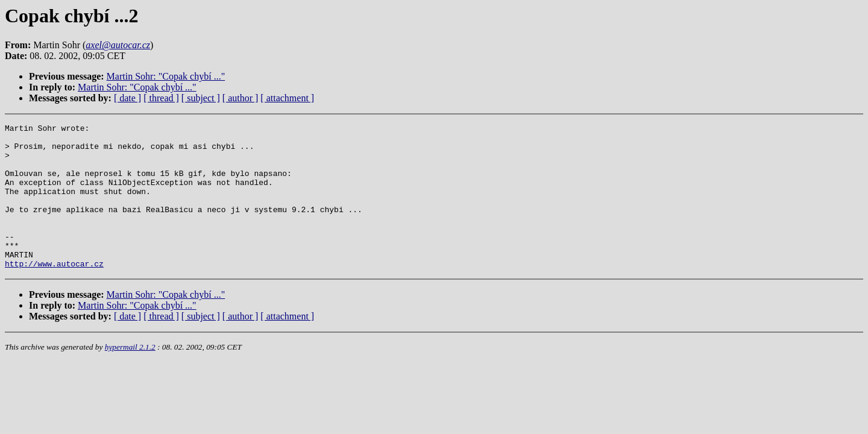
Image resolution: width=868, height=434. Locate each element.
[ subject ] (201, 98)
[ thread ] (161, 98)
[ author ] (241, 98)
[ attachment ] (287, 98)
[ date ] (127, 98)
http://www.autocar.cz (54, 292)
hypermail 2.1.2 (130, 376)
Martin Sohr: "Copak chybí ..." (166, 76)
